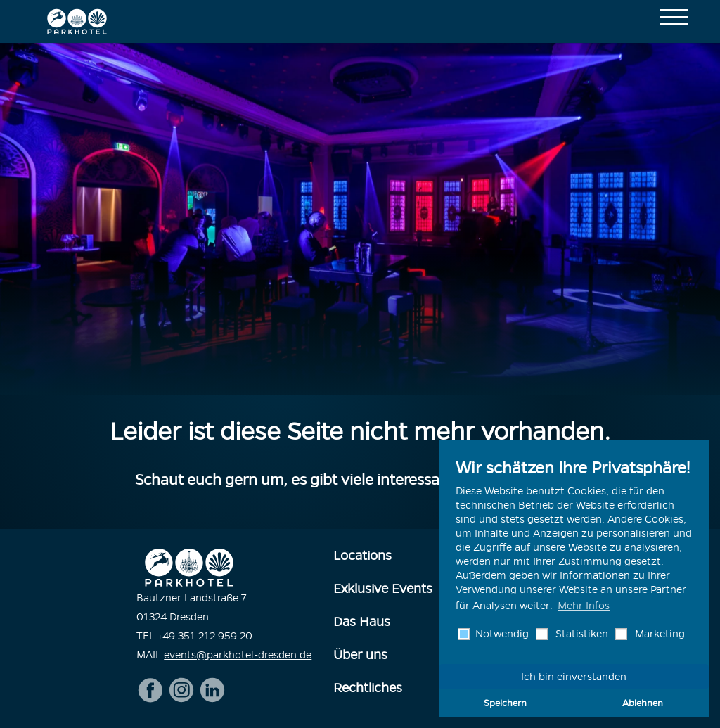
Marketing (658, 634)
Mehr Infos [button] (584, 606)
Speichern (505, 703)
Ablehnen (643, 703)
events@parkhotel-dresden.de (238, 655)
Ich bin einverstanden (574, 677)
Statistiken (580, 634)
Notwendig (501, 634)
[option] (360, 219)
